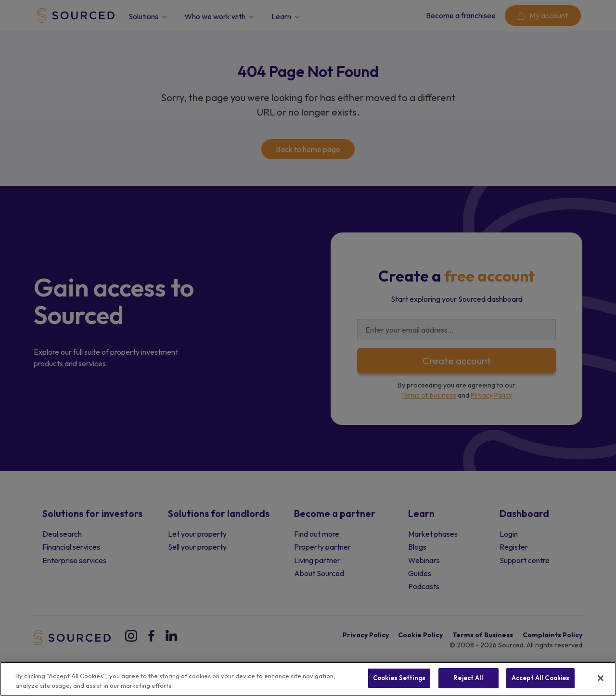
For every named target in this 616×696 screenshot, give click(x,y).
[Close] (601, 678)
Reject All (468, 678)
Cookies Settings (399, 678)
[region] (308, 679)
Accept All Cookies (540, 678)
